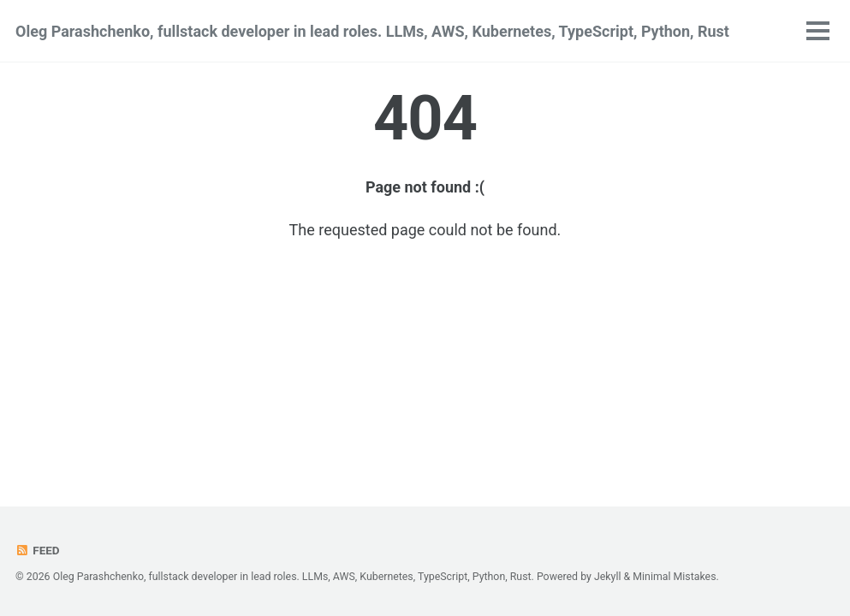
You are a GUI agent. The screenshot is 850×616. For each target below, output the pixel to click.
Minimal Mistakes (674, 577)
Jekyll (608, 577)
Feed (38, 550)
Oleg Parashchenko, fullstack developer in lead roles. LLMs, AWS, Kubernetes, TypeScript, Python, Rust (372, 31)
